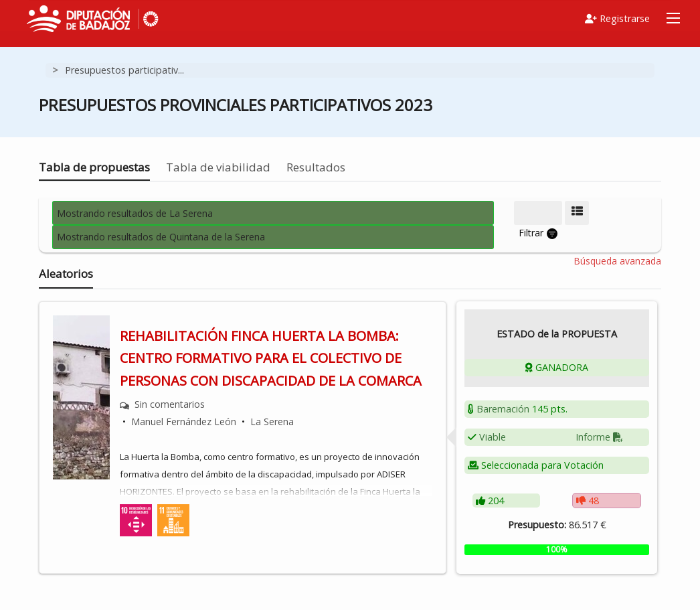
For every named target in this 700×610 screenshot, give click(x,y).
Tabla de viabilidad (218, 167)
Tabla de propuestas (94, 167)
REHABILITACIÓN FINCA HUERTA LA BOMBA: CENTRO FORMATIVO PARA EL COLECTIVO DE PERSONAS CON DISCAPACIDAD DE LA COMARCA (271, 358)
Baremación (503, 409)
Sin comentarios (170, 404)
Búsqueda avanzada (617, 261)
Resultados (316, 167)
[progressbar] (557, 550)
